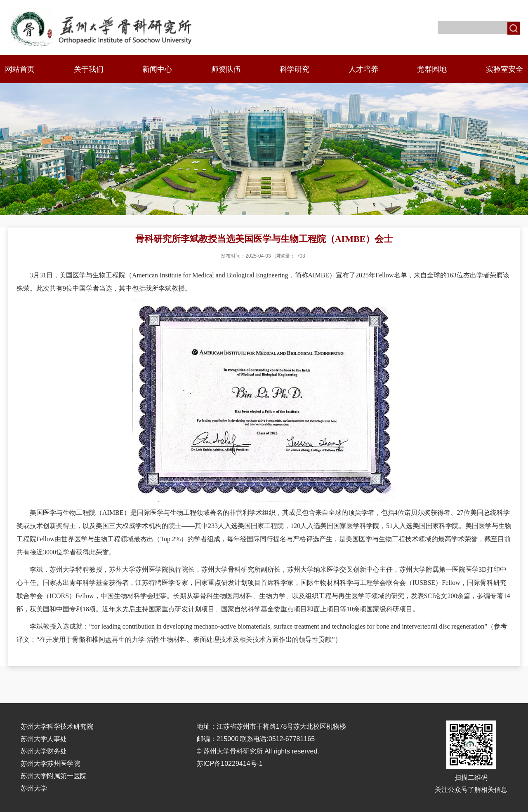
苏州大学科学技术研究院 (57, 726)
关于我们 (89, 69)
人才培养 (363, 69)
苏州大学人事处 (44, 739)
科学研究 (295, 69)
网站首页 (20, 69)
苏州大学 (34, 788)
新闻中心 (157, 69)
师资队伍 (226, 69)
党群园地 (432, 69)
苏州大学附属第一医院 (54, 776)
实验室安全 (504, 69)
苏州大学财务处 (44, 751)
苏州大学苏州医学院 (50, 764)
